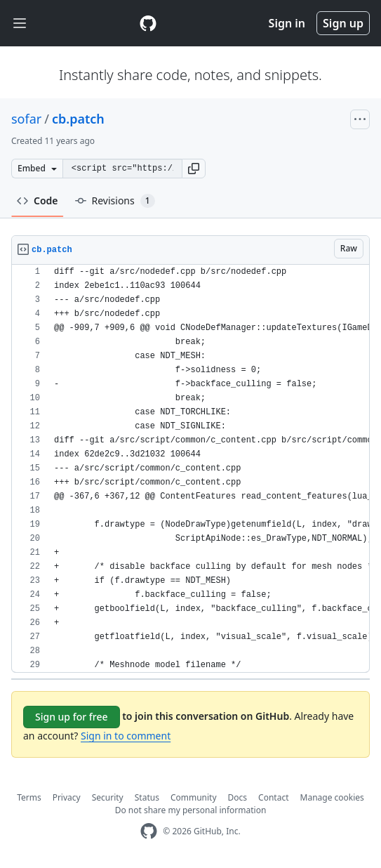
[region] (190, 469)
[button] (194, 169)
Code (38, 200)
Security (108, 797)
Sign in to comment (126, 736)
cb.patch (78, 119)
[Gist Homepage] (148, 23)
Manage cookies (332, 797)
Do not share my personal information (191, 810)
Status (147, 797)
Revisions (115, 201)
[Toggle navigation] (20, 24)
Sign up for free (72, 717)
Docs (238, 797)
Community (194, 797)
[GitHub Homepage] (149, 831)
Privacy (67, 797)
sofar (26, 119)
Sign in (287, 23)
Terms (29, 797)
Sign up (343, 23)
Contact (273, 797)
